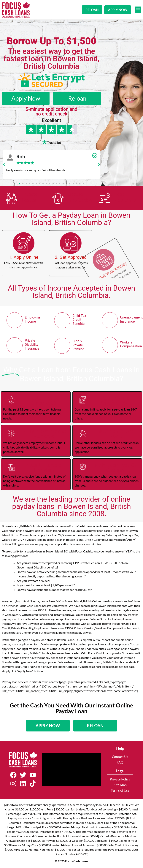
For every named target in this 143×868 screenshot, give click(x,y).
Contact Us (120, 757)
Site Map (120, 785)
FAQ (120, 762)
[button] (138, 10)
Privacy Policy (120, 779)
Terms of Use (120, 790)
